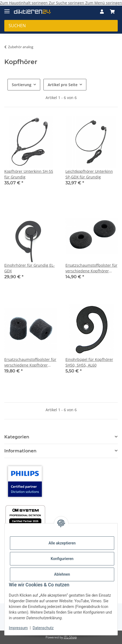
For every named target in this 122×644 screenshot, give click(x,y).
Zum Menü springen (104, 3)
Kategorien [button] (17, 437)
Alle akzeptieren (62, 543)
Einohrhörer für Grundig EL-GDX (29, 268)
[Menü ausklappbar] (7, 9)
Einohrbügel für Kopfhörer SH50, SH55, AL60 (89, 362)
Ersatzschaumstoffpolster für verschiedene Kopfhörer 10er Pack (91, 268)
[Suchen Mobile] (61, 26)
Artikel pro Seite (63, 85)
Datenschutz (43, 628)
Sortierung (22, 85)
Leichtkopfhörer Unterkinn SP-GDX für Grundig (89, 174)
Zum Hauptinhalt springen (24, 3)
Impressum (18, 628)
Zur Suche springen (67, 3)
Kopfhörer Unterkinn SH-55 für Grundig (29, 174)
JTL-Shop (70, 637)
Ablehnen (62, 574)
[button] (102, 12)
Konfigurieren (62, 559)
